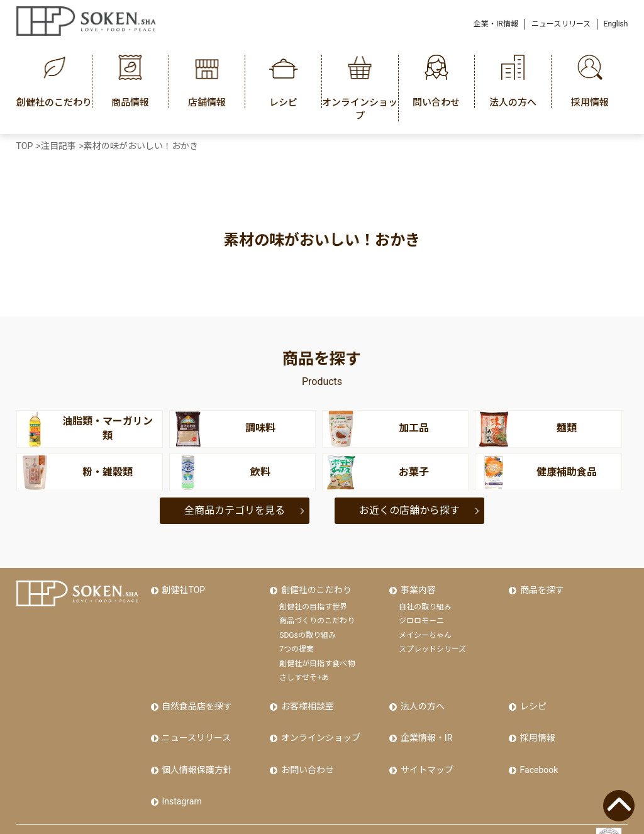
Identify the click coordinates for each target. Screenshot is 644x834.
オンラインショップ (319, 725)
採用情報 (536, 725)
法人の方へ (421, 699)
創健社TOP (182, 587)
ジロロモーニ (421, 616)
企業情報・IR (425, 725)
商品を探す (540, 587)
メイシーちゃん (425, 630)
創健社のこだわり (314, 587)
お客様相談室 (306, 699)
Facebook (537, 752)
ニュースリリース (561, 24)
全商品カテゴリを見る (235, 510)
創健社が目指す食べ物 (317, 659)
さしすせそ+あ (304, 672)
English (616, 24)
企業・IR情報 (496, 24)
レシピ (531, 699)
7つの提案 (297, 644)
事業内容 (416, 587)
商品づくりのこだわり (317, 616)
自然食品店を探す (196, 699)
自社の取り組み (425, 602)
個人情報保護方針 (196, 752)
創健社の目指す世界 (313, 602)
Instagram (180, 779)
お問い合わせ (306, 752)
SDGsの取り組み (307, 630)
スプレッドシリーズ (432, 644)
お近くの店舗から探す (409, 510)
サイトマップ (425, 752)
